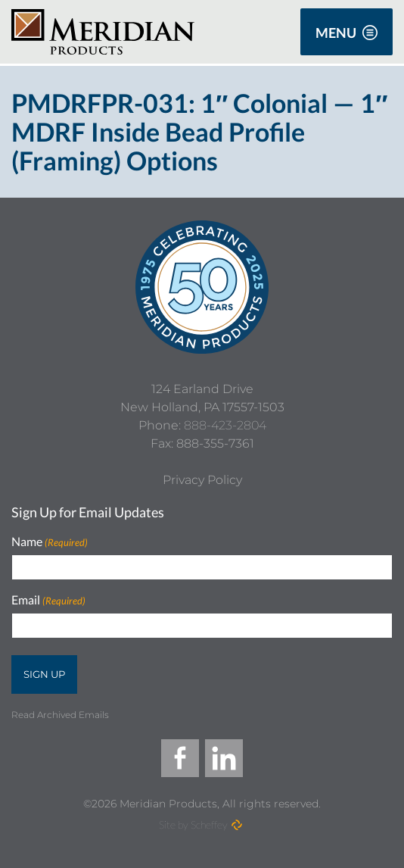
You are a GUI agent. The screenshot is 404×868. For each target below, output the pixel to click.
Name (50, 542)
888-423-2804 (225, 425)
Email (48, 600)
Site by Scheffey (193, 824)
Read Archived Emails (60, 715)
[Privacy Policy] (202, 480)
